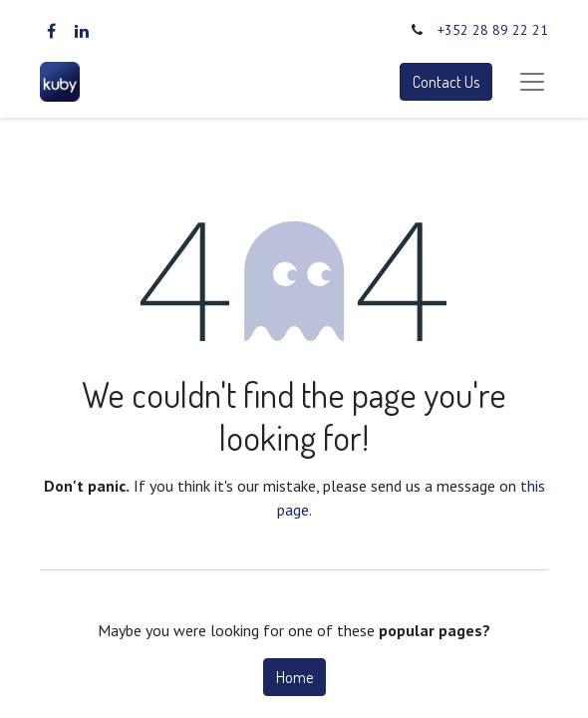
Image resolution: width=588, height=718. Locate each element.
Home (294, 677)
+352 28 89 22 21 (493, 30)
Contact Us (446, 82)
